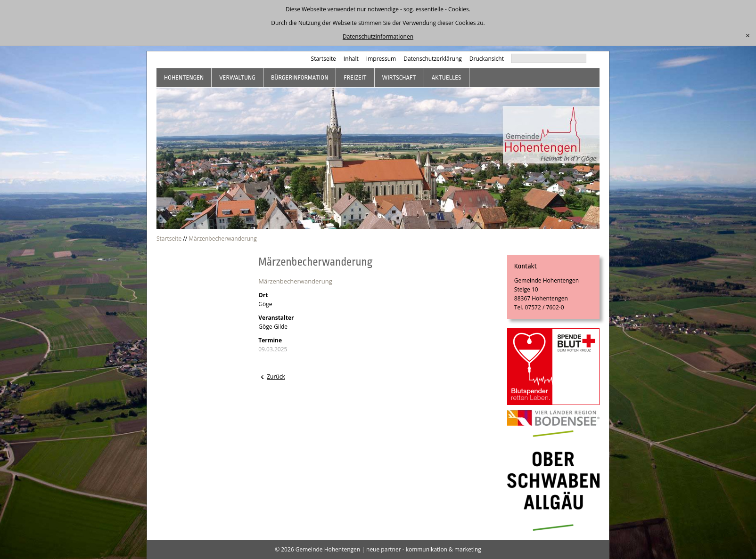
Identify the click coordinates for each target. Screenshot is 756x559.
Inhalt (351, 59)
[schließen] (748, 36)
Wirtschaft (399, 77)
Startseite (324, 59)
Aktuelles (447, 77)
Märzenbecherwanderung (222, 239)
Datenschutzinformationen (378, 36)
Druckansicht (487, 59)
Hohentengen (184, 77)
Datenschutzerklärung (433, 59)
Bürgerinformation (300, 77)
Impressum (381, 59)
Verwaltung (237, 77)
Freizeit (355, 77)
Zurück (276, 377)
